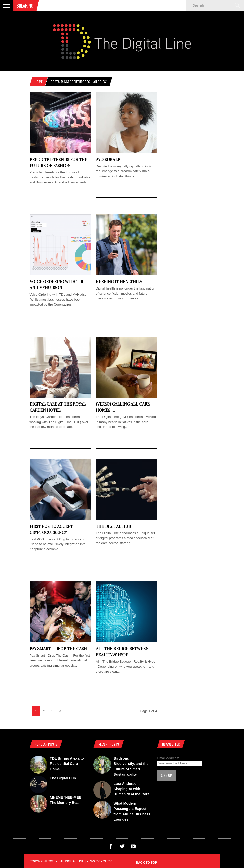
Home (39, 82)
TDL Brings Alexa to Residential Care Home (67, 764)
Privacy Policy (99, 861)
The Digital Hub (113, 526)
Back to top (146, 863)
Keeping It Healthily (119, 281)
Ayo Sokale (108, 159)
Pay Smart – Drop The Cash (58, 649)
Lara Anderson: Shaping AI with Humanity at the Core (132, 789)
